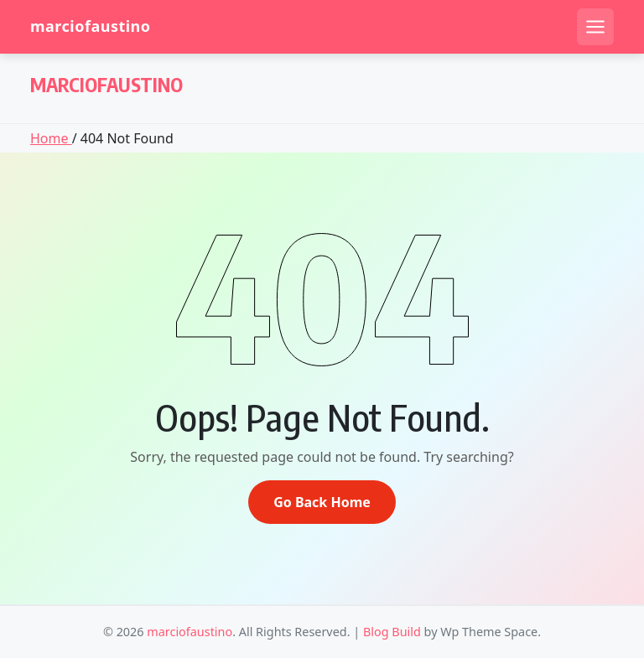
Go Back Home (322, 502)
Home (51, 138)
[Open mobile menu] (595, 27)
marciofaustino (91, 26)
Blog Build (392, 632)
